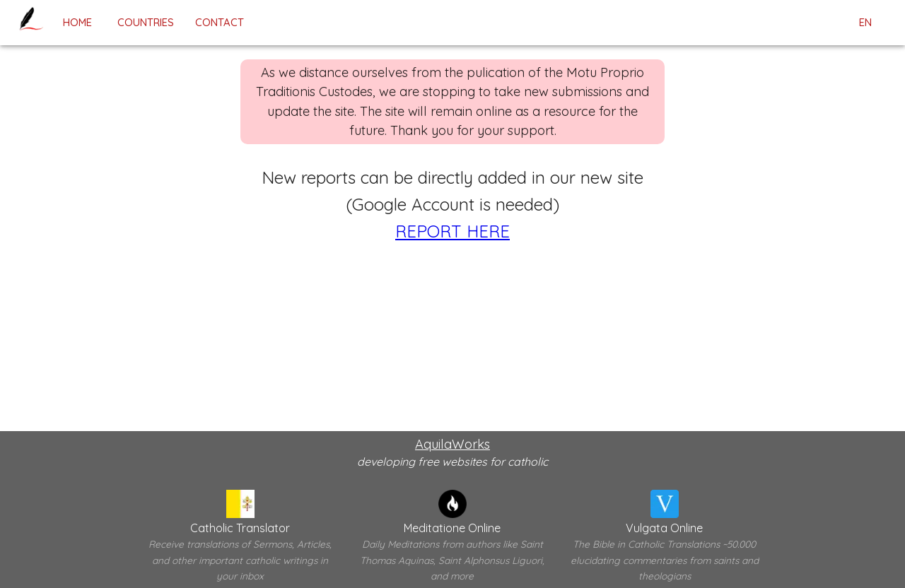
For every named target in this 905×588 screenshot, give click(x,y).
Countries (146, 22)
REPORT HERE (452, 231)
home (77, 22)
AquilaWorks (452, 444)
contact (220, 22)
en (865, 23)
